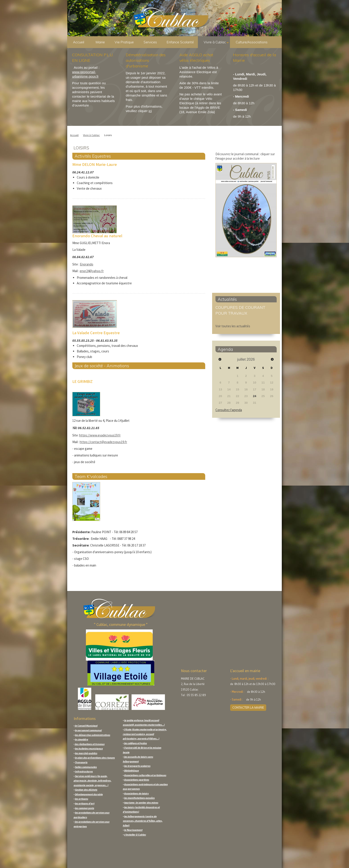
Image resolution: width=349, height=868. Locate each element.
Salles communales (86, 767)
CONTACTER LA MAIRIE (248, 707)
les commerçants (85, 808)
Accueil (79, 42)
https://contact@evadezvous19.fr (103, 442)
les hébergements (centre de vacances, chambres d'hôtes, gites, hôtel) (143, 821)
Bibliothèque (132, 771)
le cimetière (82, 739)
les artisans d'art (85, 803)
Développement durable (89, 794)
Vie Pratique (126, 42)
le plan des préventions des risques (95, 758)
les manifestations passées (139, 798)
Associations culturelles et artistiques (145, 775)
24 (255, 396)
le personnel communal (88, 730)
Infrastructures (84, 771)
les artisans (82, 799)
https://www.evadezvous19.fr (100, 435)
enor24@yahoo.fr (92, 271)
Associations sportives (137, 780)
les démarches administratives (93, 735)
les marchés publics (86, 753)
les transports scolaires (137, 766)
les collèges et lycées (135, 743)
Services (152, 42)
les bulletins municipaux (89, 748)
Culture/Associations (253, 42)
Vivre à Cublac (216, 42)
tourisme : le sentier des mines (141, 803)
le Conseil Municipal (86, 726)
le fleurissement (133, 830)
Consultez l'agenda (229, 410)
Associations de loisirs (136, 793)
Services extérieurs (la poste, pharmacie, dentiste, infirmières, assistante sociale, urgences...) (92, 781)
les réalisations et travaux (90, 744)
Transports (81, 762)
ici (150, 111)
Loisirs (108, 135)
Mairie (102, 42)
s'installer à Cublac (135, 835)
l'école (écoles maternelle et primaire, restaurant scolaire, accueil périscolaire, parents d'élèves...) (145, 734)
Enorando (87, 264)
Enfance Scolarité (182, 42)
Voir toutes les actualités (233, 326)
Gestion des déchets (86, 790)
